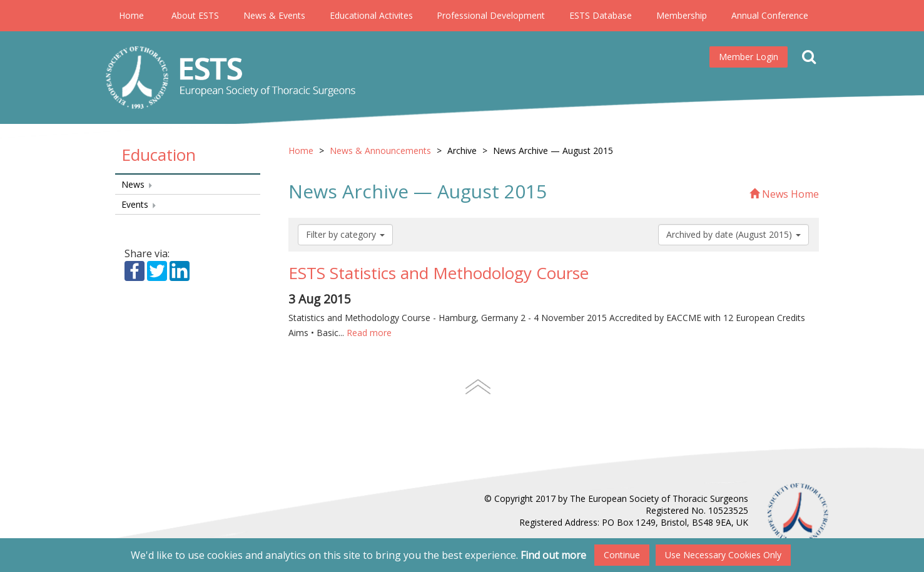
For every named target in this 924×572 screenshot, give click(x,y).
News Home (784, 194)
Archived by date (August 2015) (734, 234)
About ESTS (195, 15)
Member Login (749, 57)
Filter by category (345, 234)
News (137, 184)
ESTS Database (601, 15)
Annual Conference (770, 15)
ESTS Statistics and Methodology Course (439, 273)
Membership (682, 15)
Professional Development (491, 15)
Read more (369, 333)
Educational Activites (371, 15)
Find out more (553, 555)
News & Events (274, 15)
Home (131, 15)
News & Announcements (380, 151)
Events (139, 204)
